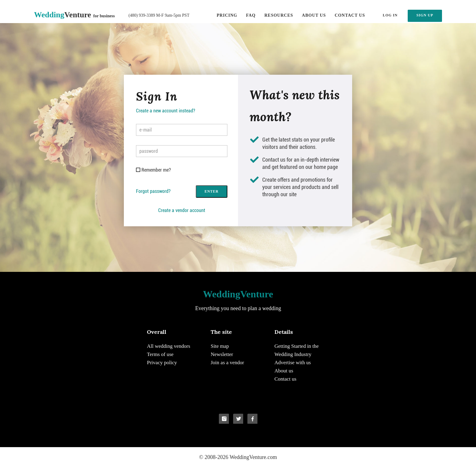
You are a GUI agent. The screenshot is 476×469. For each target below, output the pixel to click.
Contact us (350, 15)
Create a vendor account (182, 210)
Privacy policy (162, 363)
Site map (220, 346)
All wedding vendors (169, 346)
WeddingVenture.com (253, 457)
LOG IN (390, 15)
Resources (279, 15)
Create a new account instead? (166, 111)
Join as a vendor (227, 363)
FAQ (251, 15)
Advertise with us (293, 363)
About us (314, 15)
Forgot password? (153, 191)
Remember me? (156, 170)
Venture (74, 15)
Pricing (227, 15)
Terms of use (160, 354)
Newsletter (222, 354)
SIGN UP (425, 15)
